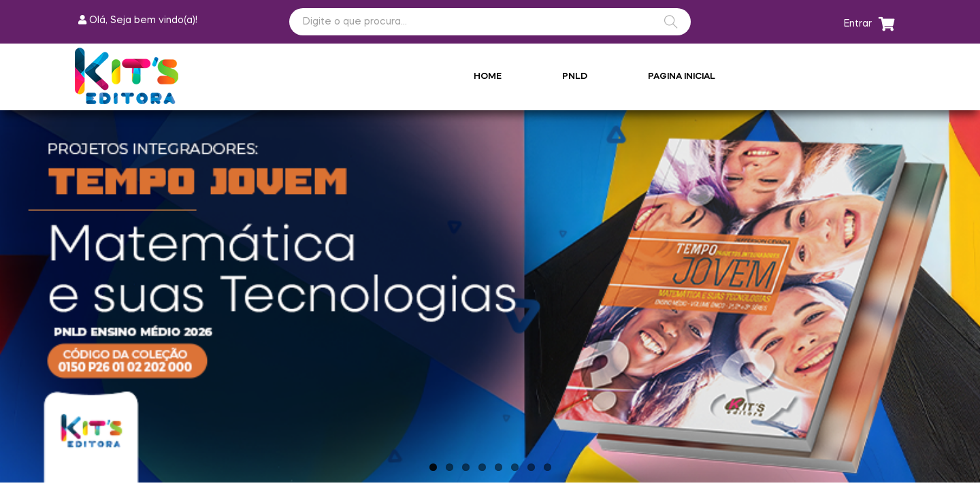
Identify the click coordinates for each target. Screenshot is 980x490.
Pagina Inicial (682, 77)
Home (488, 77)
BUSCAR (671, 22)
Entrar (858, 24)
